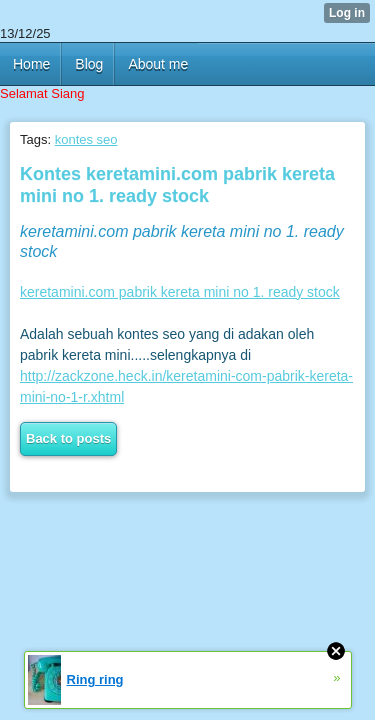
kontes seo (86, 139)
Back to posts (68, 438)
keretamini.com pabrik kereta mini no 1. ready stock (180, 292)
